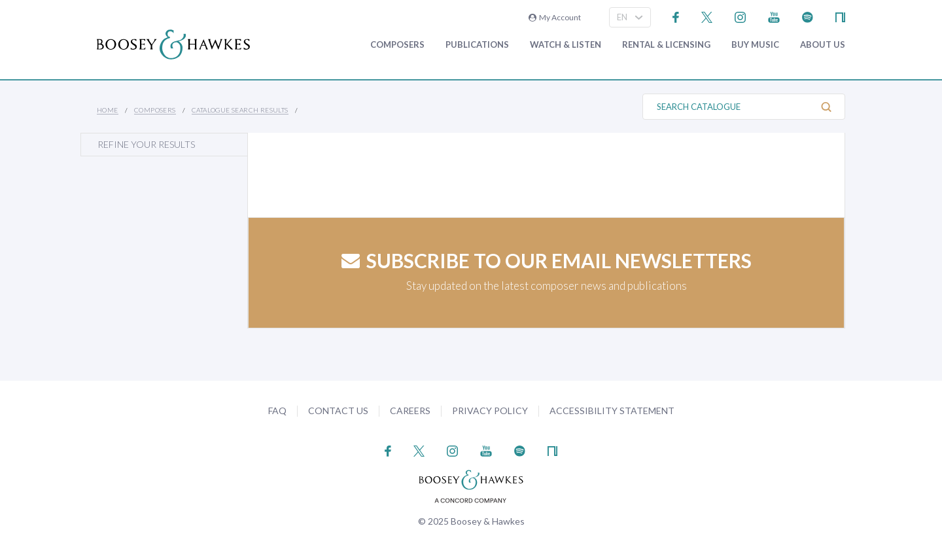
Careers (410, 411)
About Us (823, 45)
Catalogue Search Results (240, 110)
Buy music (755, 45)
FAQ (277, 411)
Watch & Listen (566, 45)
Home (108, 110)
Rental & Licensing (666, 45)
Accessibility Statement (612, 411)
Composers (397, 45)
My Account (555, 17)
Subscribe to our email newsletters (547, 260)
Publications (477, 45)
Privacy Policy (490, 411)
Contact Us (338, 411)
